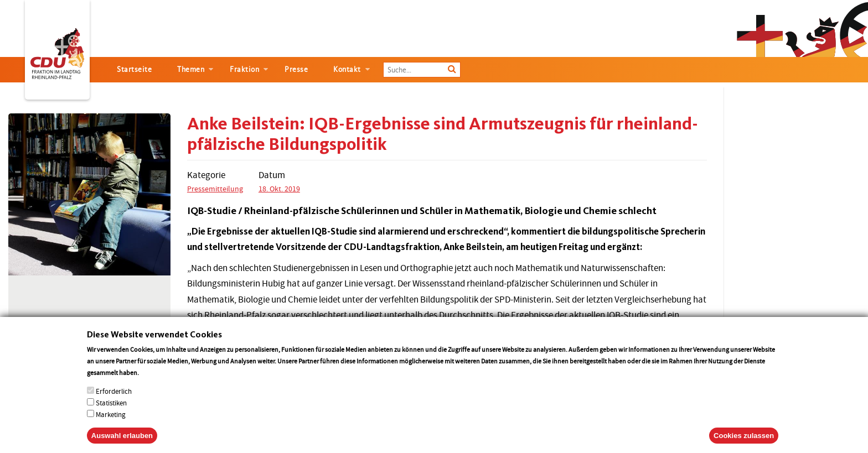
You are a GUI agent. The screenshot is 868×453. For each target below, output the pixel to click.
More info (155, 384)
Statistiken (111, 414)
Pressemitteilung (215, 189)
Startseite (134, 69)
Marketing (111, 426)
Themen (191, 69)
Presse (296, 69)
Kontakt (347, 69)
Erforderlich (114, 402)
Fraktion (244, 69)
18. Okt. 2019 (279, 189)
